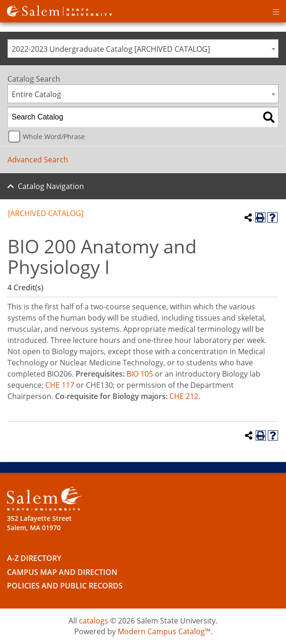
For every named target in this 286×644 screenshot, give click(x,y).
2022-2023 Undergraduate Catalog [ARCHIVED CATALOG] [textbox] (111, 49)
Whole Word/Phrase (54, 136)
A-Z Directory (34, 558)
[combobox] (143, 49)
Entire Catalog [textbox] (36, 94)
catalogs (94, 621)
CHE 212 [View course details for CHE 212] (184, 396)
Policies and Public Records (65, 586)
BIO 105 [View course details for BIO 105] (140, 374)
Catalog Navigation (51, 186)
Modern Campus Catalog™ (164, 631)
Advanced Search (38, 160)
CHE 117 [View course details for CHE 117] (60, 385)
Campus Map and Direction (62, 572)
